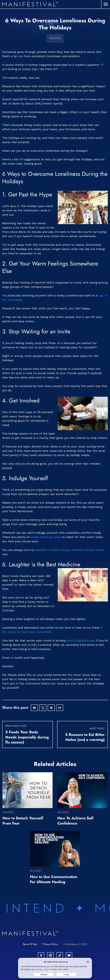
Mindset (55, 38)
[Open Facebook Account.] (41, 955)
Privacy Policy (50, 944)
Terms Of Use (30, 944)
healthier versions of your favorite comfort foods (69, 550)
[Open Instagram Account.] (50, 955)
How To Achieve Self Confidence (75, 821)
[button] (106, 4)
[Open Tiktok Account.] (60, 955)
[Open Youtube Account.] (69, 955)
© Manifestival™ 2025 (75, 944)
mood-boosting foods (46, 537)
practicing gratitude (81, 640)
